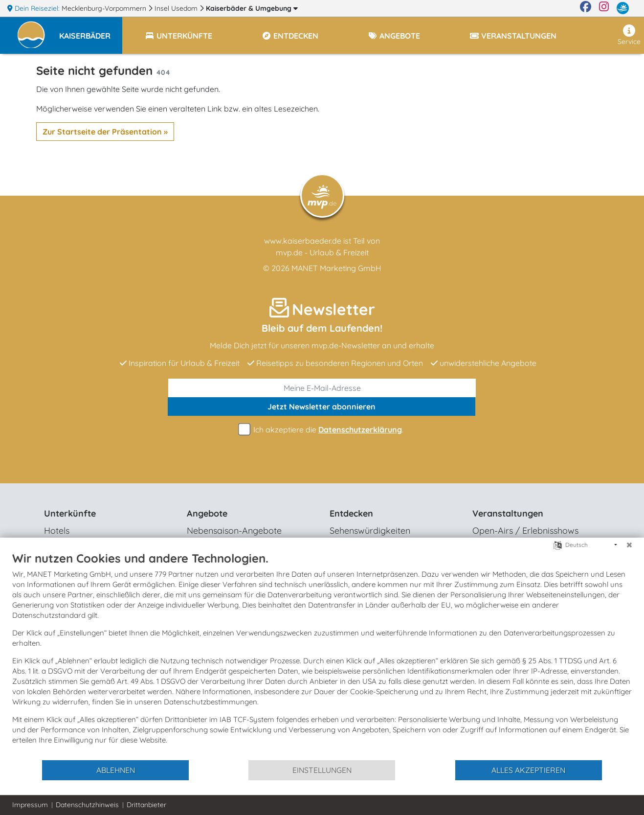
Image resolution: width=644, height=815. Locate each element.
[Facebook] (586, 8)
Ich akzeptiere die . (322, 430)
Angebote (207, 513)
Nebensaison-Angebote (234, 531)
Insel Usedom (177, 8)
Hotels (57, 531)
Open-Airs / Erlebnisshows (525, 531)
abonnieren (322, 407)
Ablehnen (116, 770)
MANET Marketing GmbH (336, 268)
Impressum (30, 805)
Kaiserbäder (252, 8)
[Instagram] (604, 8)
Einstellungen (322, 770)
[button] (91, 31)
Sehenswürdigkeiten (370, 531)
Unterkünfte (70, 513)
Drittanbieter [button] (146, 805)
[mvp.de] (623, 8)
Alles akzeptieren (528, 770)
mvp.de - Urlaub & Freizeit (322, 252)
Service (629, 35)
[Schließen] (629, 545)
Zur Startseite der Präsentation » (105, 132)
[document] (322, 655)
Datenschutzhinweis (87, 805)
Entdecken (351, 513)
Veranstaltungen (508, 513)
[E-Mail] (322, 388)
